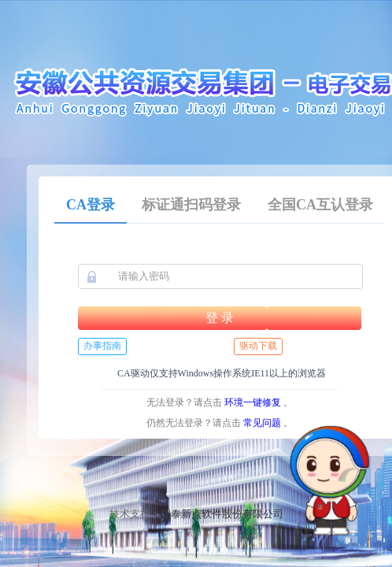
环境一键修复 (253, 402)
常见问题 (262, 423)
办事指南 (102, 346)
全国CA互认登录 (320, 205)
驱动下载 (258, 346)
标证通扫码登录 (191, 205)
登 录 (220, 318)
